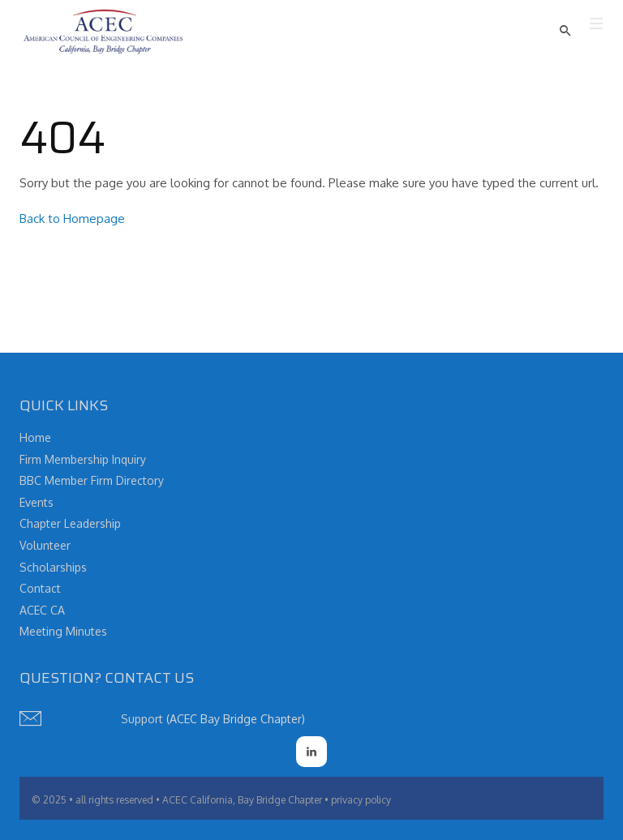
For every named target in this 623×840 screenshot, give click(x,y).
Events (37, 502)
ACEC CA (42, 610)
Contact (40, 588)
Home (35, 437)
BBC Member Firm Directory (92, 480)
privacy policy (361, 800)
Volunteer (45, 545)
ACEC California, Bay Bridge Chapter (242, 800)
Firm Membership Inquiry (83, 459)
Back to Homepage (72, 219)
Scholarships (53, 567)
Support (142, 719)
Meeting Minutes (63, 631)
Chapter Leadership (70, 523)
